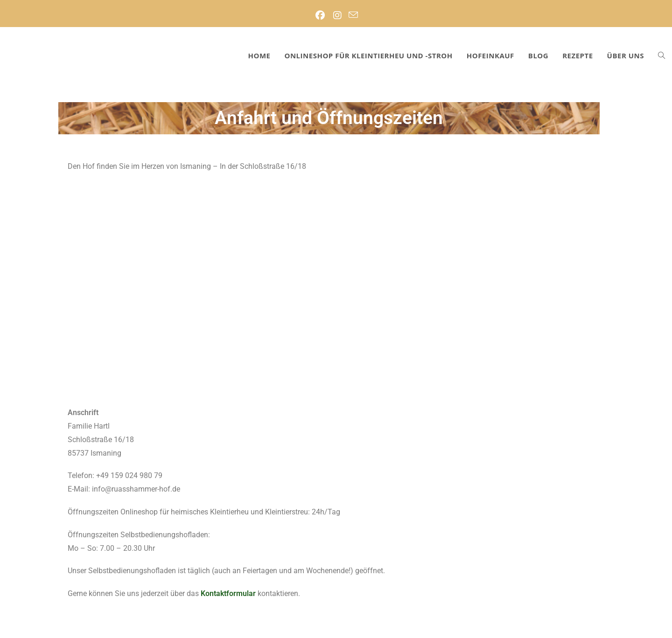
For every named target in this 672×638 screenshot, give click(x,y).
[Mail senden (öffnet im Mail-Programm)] (353, 15)
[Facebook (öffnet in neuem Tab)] (320, 15)
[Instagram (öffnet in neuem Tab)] (337, 15)
